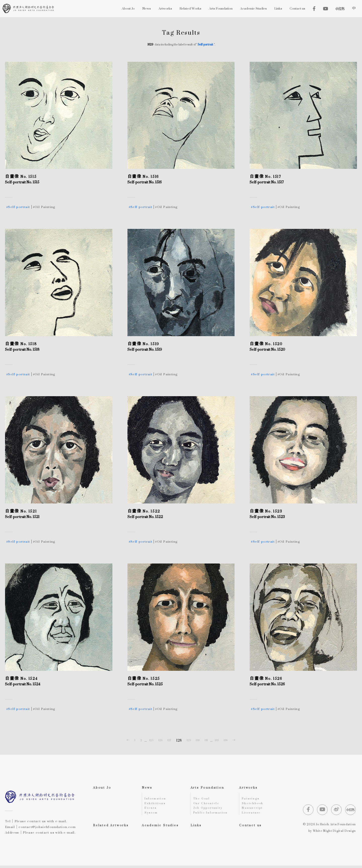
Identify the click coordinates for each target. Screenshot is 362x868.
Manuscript (253, 810)
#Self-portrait (18, 207)
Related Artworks (111, 828)
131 (206, 740)
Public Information (213, 815)
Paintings (252, 799)
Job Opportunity (210, 810)
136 (226, 740)
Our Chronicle (208, 804)
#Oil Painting (44, 207)
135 (217, 740)
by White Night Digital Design (332, 833)
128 (179, 740)
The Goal (203, 799)
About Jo (102, 787)
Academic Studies (160, 828)
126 (160, 740)
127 (169, 740)
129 (189, 740)
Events (151, 810)
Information (157, 799)
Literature (253, 815)
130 (198, 740)
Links (196, 828)
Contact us (250, 828)
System (152, 815)
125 (151, 740)
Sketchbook (254, 804)
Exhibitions (156, 804)
